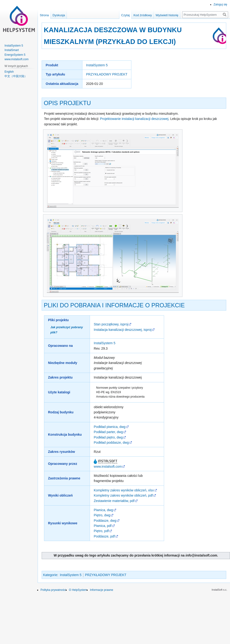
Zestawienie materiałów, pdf (114, 501)
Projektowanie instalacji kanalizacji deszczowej (134, 119)
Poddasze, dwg (105, 521)
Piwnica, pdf (103, 526)
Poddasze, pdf (104, 536)
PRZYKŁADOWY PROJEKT (107, 74)
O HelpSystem (78, 590)
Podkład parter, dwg (108, 432)
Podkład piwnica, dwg (110, 427)
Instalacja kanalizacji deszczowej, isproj (123, 330)
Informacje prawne (102, 590)
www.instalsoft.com (108, 466)
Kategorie (50, 575)
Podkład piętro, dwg (108, 437)
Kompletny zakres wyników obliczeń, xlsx (124, 490)
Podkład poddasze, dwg (111, 443)
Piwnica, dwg (103, 510)
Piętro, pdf (101, 531)
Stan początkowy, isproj (111, 324)
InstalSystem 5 (97, 65)
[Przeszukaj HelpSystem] (205, 15)
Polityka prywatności (53, 590)
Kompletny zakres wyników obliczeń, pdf (123, 495)
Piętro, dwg (102, 515)
